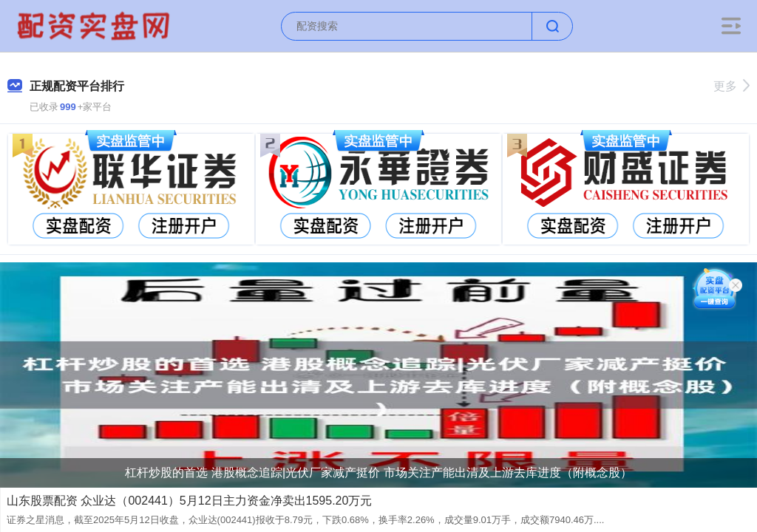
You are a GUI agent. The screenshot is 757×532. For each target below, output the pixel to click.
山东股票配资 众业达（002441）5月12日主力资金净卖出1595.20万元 (189, 501)
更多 (731, 86)
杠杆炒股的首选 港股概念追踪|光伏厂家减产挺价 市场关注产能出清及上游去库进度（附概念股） (378, 473)
